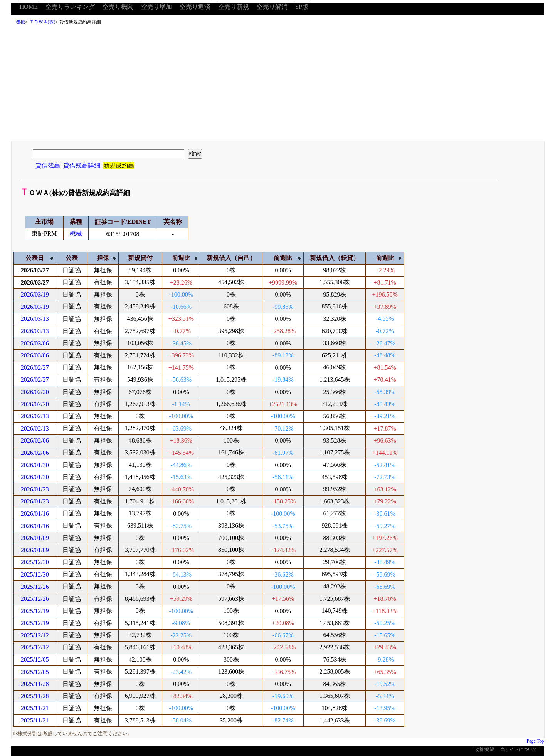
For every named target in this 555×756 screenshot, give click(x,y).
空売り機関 (118, 7)
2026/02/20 (35, 392)
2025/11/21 (35, 708)
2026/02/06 (35, 440)
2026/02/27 (35, 368)
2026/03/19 (35, 294)
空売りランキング (70, 7)
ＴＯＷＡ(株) (42, 22)
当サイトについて (519, 749)
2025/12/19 (35, 611)
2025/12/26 (35, 587)
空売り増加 (156, 7)
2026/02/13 (35, 416)
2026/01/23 (35, 489)
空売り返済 (195, 7)
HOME (29, 7)
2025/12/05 (35, 660)
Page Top (536, 741)
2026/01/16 (35, 514)
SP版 (302, 7)
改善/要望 (484, 749)
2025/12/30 (35, 562)
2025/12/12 (35, 635)
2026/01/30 (35, 465)
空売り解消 (272, 7)
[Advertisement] (277, 85)
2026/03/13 (35, 319)
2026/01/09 (35, 538)
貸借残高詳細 (82, 165)
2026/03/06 (35, 343)
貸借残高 (48, 165)
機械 (20, 22)
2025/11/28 (35, 684)
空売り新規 (234, 7)
